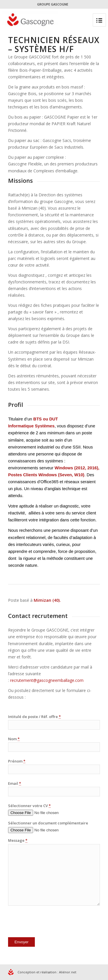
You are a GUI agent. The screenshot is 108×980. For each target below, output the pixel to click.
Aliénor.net (68, 972)
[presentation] (52, 923)
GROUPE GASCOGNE (53, 4)
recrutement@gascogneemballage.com (47, 680)
